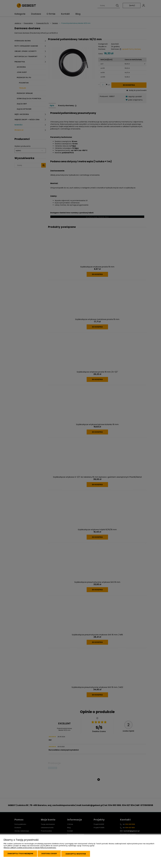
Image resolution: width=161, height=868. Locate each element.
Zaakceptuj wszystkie (83, 855)
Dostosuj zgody (54, 855)
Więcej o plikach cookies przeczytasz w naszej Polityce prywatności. (30, 850)
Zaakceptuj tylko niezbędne (22, 855)
